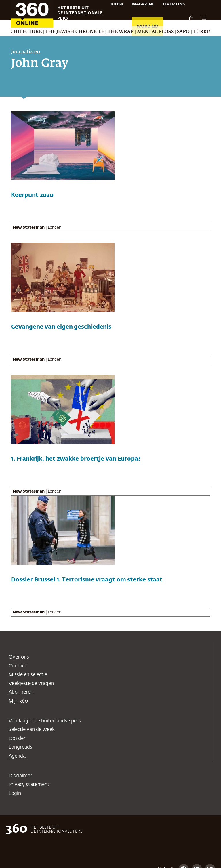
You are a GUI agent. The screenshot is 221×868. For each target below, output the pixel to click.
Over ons (19, 657)
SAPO (193, 32)
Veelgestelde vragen (31, 684)
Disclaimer (20, 776)
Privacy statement (29, 785)
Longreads (20, 747)
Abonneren (21, 692)
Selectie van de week (32, 730)
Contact (18, 666)
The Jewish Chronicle (84, 32)
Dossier (17, 739)
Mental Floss (165, 32)
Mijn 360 (18, 701)
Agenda (17, 756)
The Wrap (130, 32)
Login (15, 794)
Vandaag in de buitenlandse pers (45, 721)
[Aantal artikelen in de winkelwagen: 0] (191, 18)
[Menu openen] (204, 18)
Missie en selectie (28, 675)
